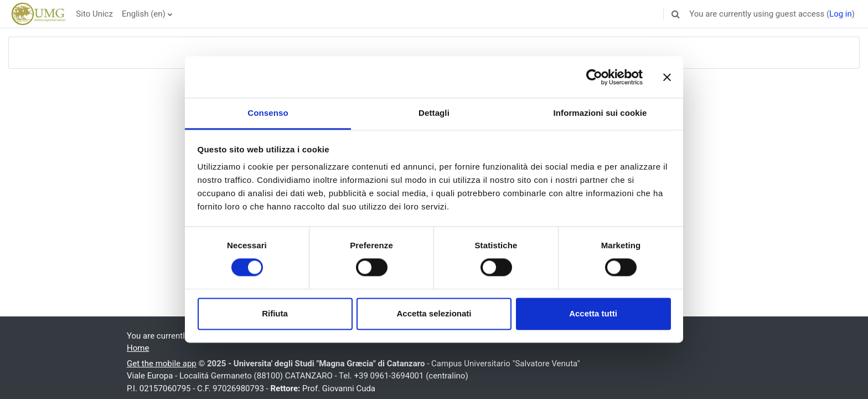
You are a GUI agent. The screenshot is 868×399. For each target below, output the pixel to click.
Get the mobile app (162, 364)
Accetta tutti (593, 313)
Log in (841, 14)
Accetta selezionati (434, 313)
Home (138, 348)
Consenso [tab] (268, 113)
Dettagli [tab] (434, 113)
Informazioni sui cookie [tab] (600, 113)
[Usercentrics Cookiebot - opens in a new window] (594, 77)
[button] (675, 14)
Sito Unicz (94, 14)
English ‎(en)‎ (144, 14)
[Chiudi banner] (667, 77)
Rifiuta (275, 313)
